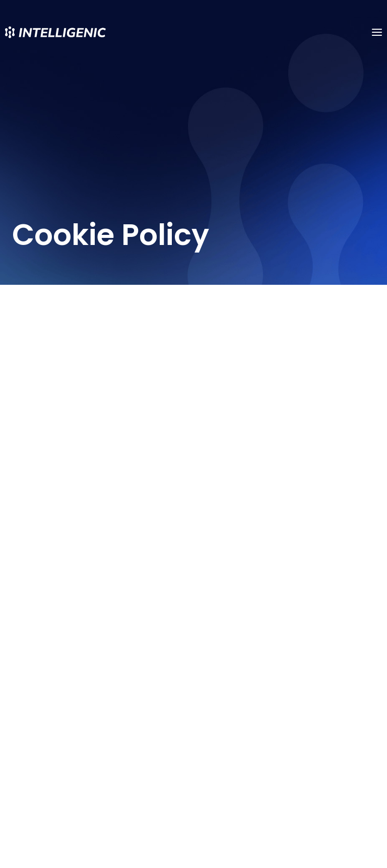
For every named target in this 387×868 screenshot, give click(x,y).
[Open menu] (377, 32)
